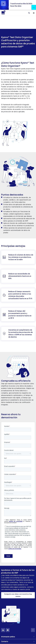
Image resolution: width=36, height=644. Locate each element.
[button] (34, 7)
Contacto (5, 641)
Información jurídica (8, 637)
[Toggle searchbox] (29, 13)
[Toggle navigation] (34, 13)
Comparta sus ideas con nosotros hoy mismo (18, 595)
